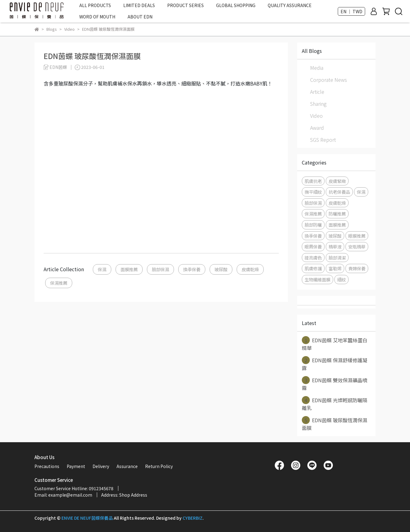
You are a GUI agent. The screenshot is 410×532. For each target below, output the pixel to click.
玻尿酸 (221, 269)
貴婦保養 (357, 268)
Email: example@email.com (63, 495)
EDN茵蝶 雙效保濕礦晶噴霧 (335, 384)
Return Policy (159, 466)
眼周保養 (313, 246)
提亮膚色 (313, 258)
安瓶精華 (357, 246)
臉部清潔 (337, 258)
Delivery (101, 466)
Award (317, 128)
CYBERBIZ (193, 518)
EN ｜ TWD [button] (351, 11)
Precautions (47, 466)
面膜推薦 (129, 269)
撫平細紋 (313, 192)
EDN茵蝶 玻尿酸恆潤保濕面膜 (335, 424)
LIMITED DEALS (139, 5)
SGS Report (323, 140)
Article (317, 92)
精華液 (335, 246)
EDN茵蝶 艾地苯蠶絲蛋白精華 (335, 344)
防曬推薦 (337, 214)
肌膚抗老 (313, 181)
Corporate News (329, 80)
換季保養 (192, 269)
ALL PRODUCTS (95, 5)
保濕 (102, 269)
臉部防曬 (313, 225)
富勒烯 (335, 268)
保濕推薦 (59, 283)
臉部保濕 (160, 269)
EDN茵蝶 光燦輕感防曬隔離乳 (335, 404)
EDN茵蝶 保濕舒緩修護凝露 (335, 364)
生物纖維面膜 (317, 279)
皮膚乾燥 (250, 269)
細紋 (341, 279)
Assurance (127, 466)
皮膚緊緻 (337, 181)
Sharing (318, 104)
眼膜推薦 (357, 236)
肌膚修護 (313, 268)
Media (317, 68)
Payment (76, 466)
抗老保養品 (339, 192)
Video (316, 116)
